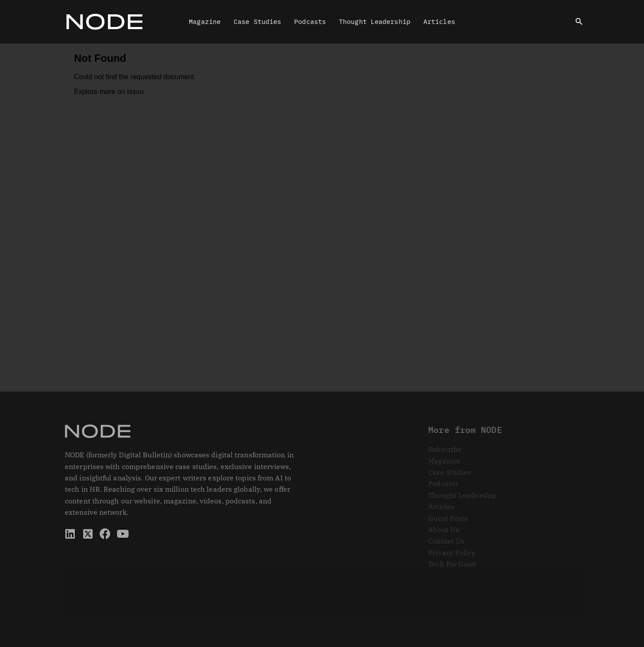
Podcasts (310, 22)
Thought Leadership (375, 22)
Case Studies (257, 22)
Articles (439, 22)
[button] (579, 22)
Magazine (205, 22)
